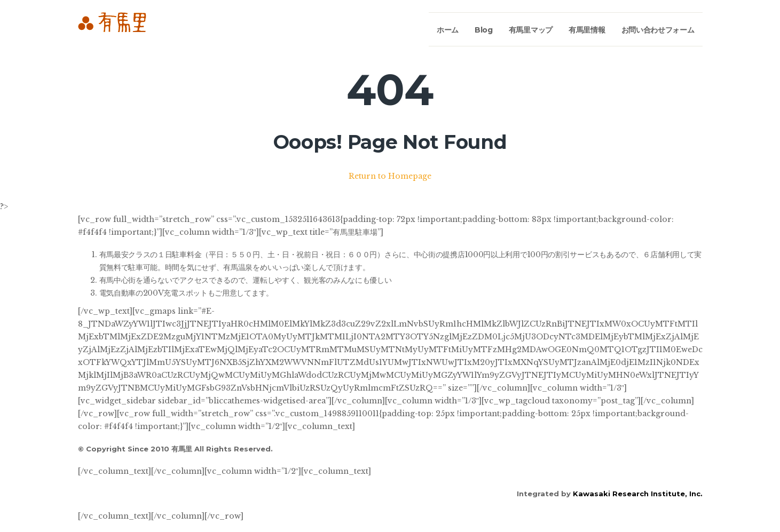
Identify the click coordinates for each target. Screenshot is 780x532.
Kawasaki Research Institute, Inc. (638, 494)
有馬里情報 (587, 30)
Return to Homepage (390, 176)
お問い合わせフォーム (658, 30)
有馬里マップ (531, 30)
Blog (484, 30)
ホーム (448, 30)
